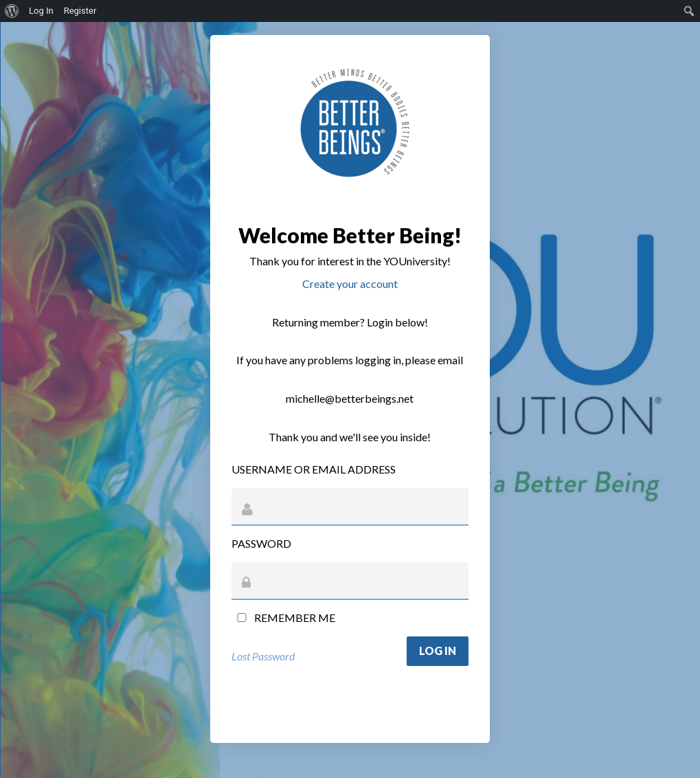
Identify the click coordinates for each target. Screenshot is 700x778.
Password (261, 543)
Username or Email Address (314, 469)
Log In (41, 11)
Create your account (350, 284)
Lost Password (263, 656)
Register (80, 11)
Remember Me (283, 618)
